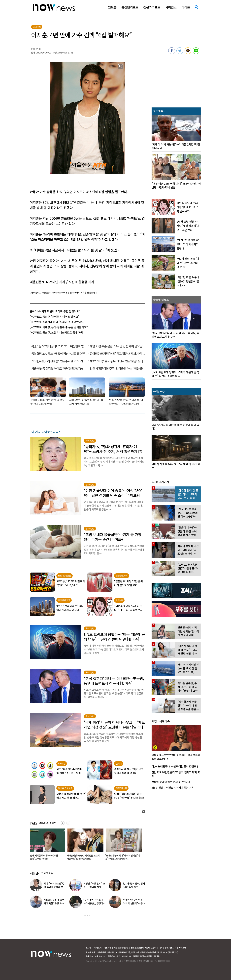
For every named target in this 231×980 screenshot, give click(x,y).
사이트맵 (182, 948)
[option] (46, 845)
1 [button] (85, 915)
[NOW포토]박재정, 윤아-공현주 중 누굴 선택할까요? (59, 327)
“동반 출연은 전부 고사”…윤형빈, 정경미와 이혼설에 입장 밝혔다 (94, 903)
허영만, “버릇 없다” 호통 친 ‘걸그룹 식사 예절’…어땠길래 (94, 887)
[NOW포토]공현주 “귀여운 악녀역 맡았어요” (54, 317)
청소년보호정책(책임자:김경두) (144, 948)
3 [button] (90, 915)
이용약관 (108, 948)
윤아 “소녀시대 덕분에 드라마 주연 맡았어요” (55, 311)
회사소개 (98, 948)
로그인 (88, 948)
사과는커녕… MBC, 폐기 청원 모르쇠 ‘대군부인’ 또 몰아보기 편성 (84, 857)
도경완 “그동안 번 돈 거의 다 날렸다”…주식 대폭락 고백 (134, 903)
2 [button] (87, 915)
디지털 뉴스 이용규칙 (168, 948)
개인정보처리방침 (121, 948)
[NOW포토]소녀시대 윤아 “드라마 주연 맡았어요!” (58, 322)
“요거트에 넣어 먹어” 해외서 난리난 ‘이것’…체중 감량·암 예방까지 (123, 857)
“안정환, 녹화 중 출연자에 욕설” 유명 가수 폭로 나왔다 (54, 903)
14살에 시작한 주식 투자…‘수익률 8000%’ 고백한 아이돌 (44, 857)
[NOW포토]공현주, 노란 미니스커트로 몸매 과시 (56, 332)
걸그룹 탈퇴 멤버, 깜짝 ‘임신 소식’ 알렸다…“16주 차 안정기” (134, 887)
